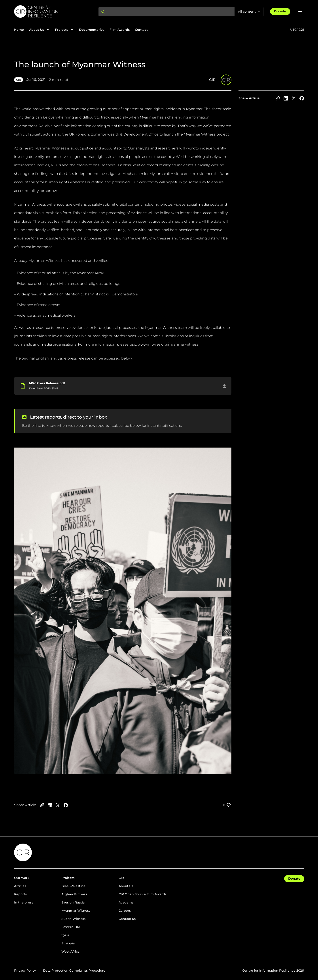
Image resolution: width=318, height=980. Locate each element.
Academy (126, 902)
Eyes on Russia (73, 902)
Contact (141, 30)
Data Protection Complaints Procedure (74, 970)
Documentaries (92, 30)
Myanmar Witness (76, 911)
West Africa (70, 951)
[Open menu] (300, 11)
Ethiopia (68, 943)
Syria (65, 935)
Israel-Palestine (73, 886)
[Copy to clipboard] (278, 98)
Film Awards (120, 30)
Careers (125, 911)
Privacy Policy (25, 970)
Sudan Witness (73, 919)
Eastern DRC (71, 927)
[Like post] (227, 805)
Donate (280, 11)
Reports (20, 894)
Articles (20, 886)
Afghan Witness (74, 894)
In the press (24, 902)
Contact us (127, 919)
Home (19, 30)
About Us (126, 886)
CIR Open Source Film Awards (143, 894)
